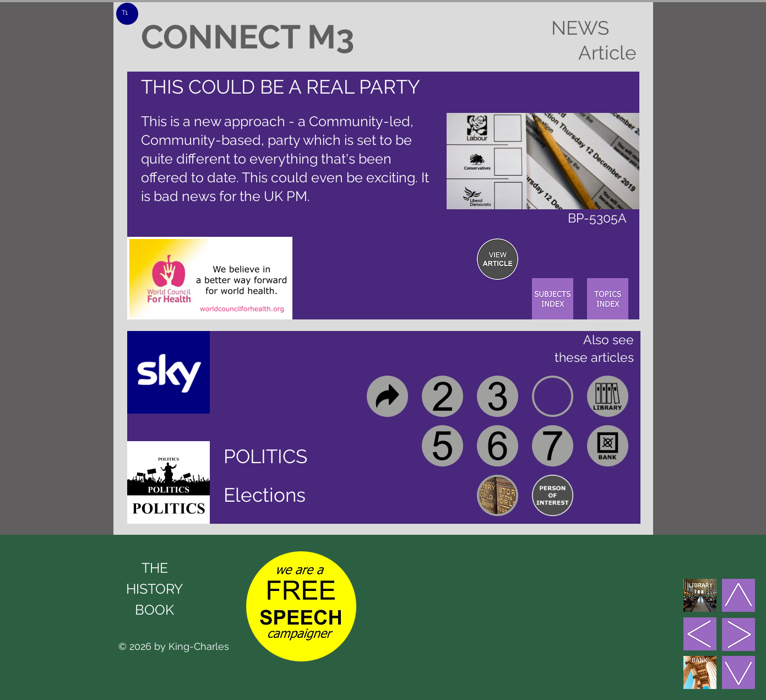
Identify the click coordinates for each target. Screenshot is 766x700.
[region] (498, 259)
